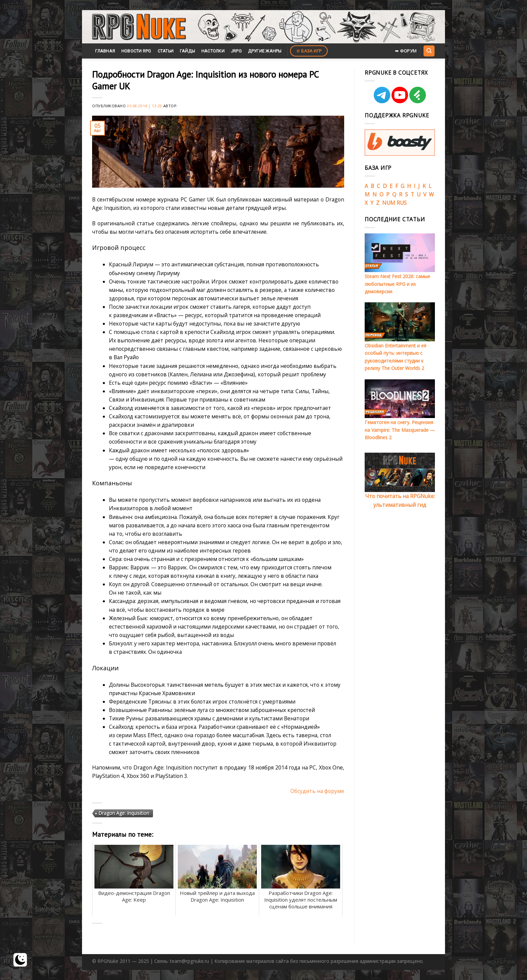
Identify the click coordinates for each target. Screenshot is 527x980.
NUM (389, 203)
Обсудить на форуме (317, 791)
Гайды (187, 51)
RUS (402, 203)
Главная (105, 51)
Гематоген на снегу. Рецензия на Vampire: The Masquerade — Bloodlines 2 (400, 430)
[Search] (429, 51)
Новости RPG (136, 51)
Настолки (213, 51)
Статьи (166, 51)
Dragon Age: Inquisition (124, 813)
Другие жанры (265, 51)
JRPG (236, 51)
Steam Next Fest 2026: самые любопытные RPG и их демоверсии (397, 284)
